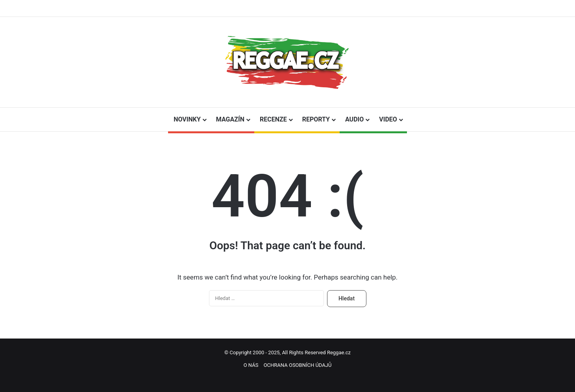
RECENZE (273, 119)
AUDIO (354, 119)
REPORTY (316, 119)
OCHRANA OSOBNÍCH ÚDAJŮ (298, 365)
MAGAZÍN (230, 119)
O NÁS (251, 365)
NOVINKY (187, 119)
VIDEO (388, 119)
